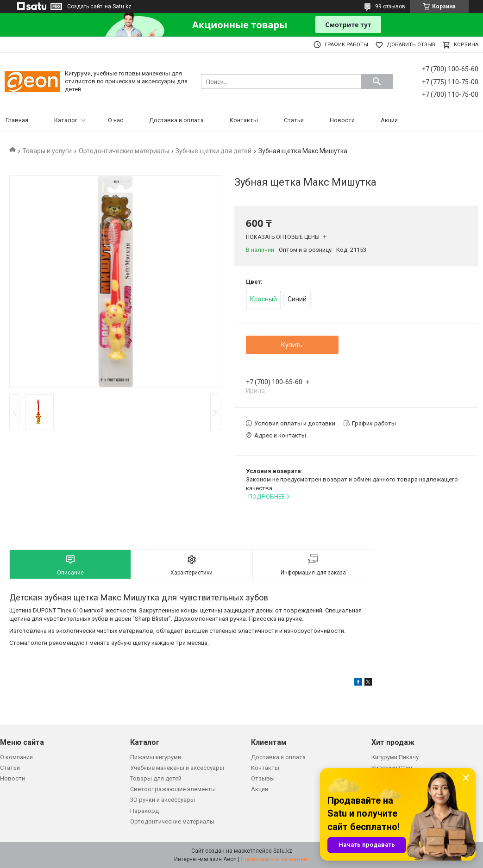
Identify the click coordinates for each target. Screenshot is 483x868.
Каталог (66, 120)
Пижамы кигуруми (156, 757)
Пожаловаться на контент (275, 859)
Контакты (244, 120)
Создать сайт (85, 6)
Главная (17, 120)
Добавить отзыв (411, 45)
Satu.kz (283, 851)
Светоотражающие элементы (173, 789)
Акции (389, 120)
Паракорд (144, 811)
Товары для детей (156, 778)
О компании (16, 757)
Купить (292, 345)
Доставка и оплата (176, 120)
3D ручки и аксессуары (163, 800)
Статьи (294, 120)
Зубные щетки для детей (213, 151)
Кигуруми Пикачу (395, 757)
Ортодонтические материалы (124, 151)
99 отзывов (390, 6)
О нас (116, 120)
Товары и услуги (47, 151)
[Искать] (377, 81)
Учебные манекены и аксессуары (177, 768)
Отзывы (263, 778)
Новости (342, 120)
